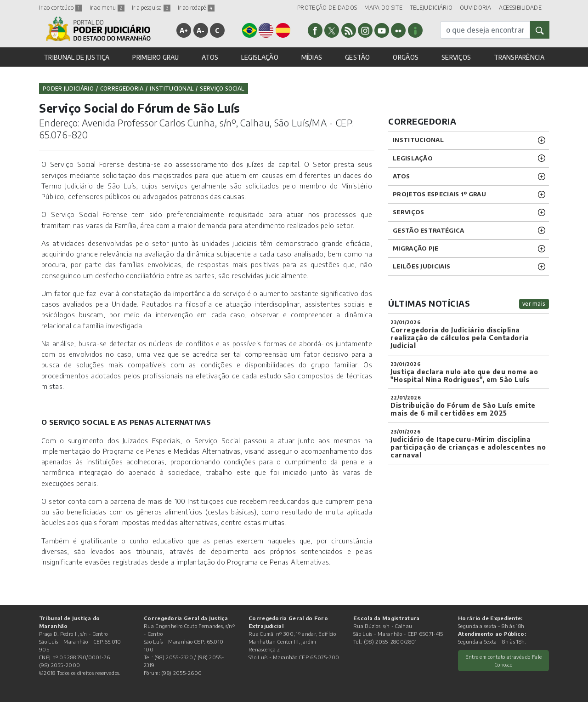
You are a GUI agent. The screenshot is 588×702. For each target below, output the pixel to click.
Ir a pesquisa (151, 8)
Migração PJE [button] (416, 248)
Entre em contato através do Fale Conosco (504, 660)
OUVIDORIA (476, 8)
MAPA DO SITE (383, 8)
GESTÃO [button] (358, 57)
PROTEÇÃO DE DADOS (327, 8)
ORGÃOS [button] (406, 57)
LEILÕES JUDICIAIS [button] (421, 266)
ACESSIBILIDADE (520, 8)
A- (201, 30)
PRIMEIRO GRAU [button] (155, 57)
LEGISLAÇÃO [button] (260, 57)
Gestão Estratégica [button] (428, 230)
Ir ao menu (107, 8)
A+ (184, 30)
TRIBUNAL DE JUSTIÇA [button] (77, 57)
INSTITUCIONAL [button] (418, 140)
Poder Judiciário (68, 88)
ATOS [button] (210, 57)
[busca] (485, 30)
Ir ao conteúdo (61, 8)
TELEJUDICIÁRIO (431, 8)
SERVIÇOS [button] (456, 57)
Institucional (172, 88)
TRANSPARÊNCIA (519, 57)
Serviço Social (222, 88)
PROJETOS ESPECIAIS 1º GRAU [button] (439, 194)
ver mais (534, 304)
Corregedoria (122, 88)
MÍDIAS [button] (312, 57)
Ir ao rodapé (196, 8)
